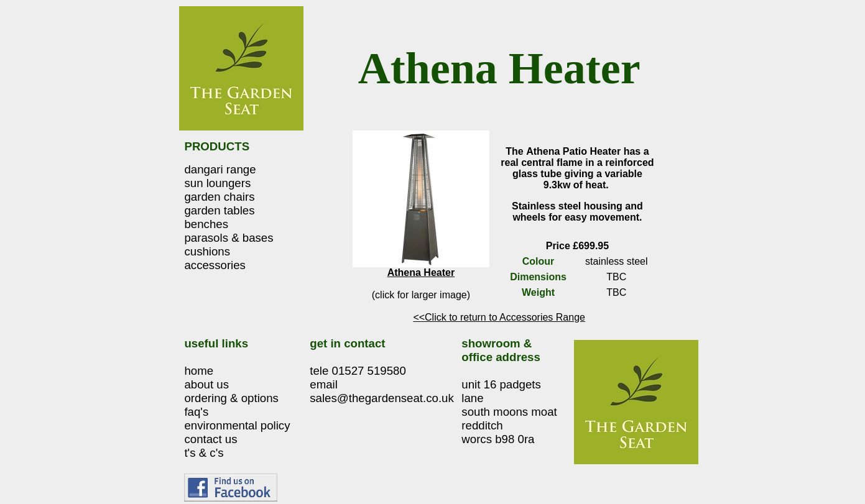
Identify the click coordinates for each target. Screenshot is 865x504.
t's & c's (204, 453)
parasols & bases (229, 238)
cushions (207, 251)
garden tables (219, 210)
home (199, 371)
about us (206, 384)
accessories (215, 265)
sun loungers (217, 183)
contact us (210, 439)
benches (206, 224)
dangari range (220, 169)
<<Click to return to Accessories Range (499, 317)
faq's (196, 412)
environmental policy (237, 425)
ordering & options (231, 398)
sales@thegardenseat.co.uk (382, 398)
